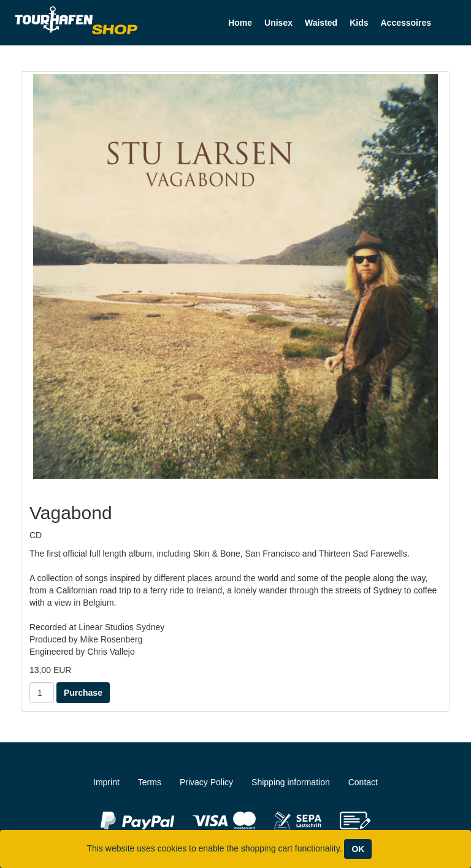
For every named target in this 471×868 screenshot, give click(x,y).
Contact (363, 782)
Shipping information (291, 782)
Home (240, 23)
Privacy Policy (206, 782)
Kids (359, 23)
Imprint (106, 782)
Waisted (321, 23)
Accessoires (406, 23)
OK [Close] (358, 849)
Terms (150, 782)
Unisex (278, 23)
